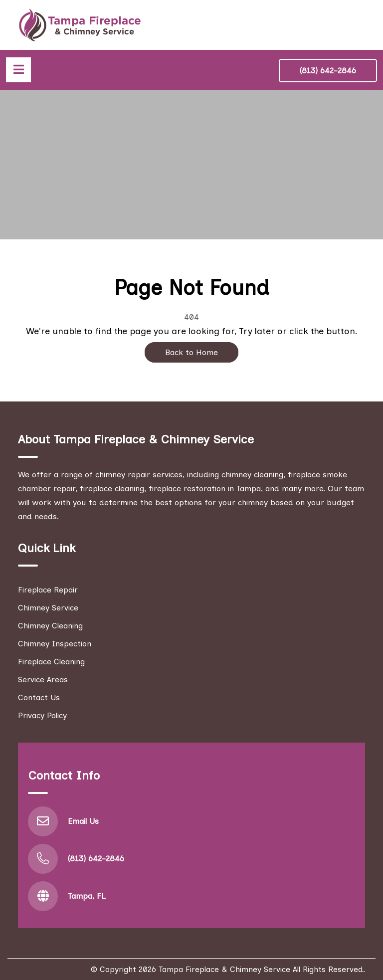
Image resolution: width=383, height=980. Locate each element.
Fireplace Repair (48, 590)
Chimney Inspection (55, 644)
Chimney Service (48, 608)
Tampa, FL (87, 896)
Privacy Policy (42, 715)
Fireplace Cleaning (51, 662)
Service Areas (43, 680)
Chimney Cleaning (50, 626)
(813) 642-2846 (328, 71)
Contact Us (39, 697)
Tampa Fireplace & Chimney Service (224, 969)
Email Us (83, 821)
